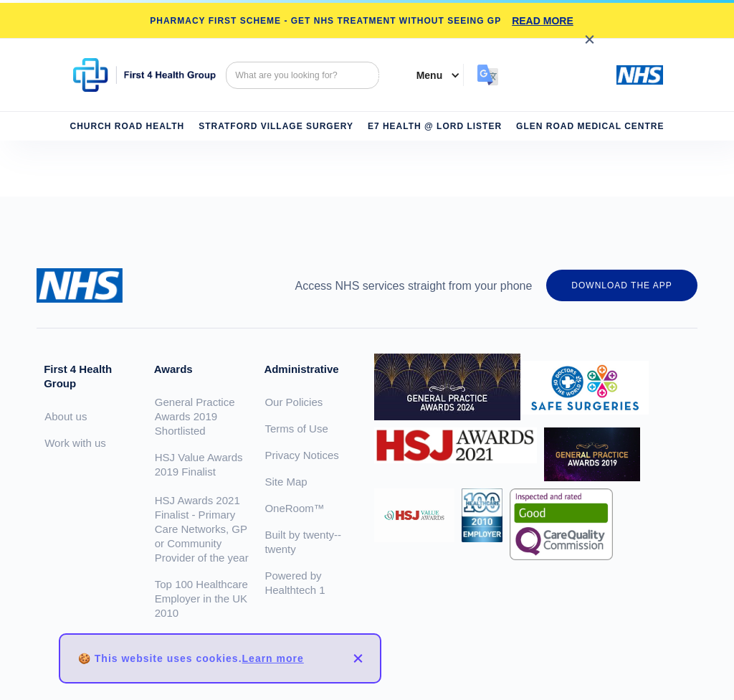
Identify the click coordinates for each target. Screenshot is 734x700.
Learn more (273, 658)
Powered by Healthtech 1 (295, 583)
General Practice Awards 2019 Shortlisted (195, 416)
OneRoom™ (294, 508)
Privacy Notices (301, 455)
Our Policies (294, 402)
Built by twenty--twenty (303, 542)
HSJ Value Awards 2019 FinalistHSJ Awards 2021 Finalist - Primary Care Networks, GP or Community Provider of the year (202, 507)
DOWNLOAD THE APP (621, 285)
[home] (144, 75)
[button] (432, 75)
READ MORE (543, 21)
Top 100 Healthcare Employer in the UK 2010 (201, 599)
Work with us (75, 443)
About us (66, 416)
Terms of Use (296, 429)
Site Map (286, 482)
